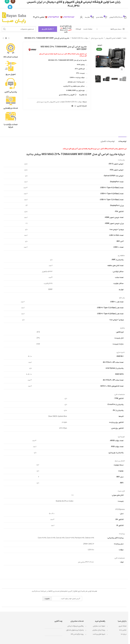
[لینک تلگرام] (10, 7)
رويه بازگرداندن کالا (77, 634)
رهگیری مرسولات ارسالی (76, 626)
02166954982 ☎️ (52, 17)
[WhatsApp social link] (75, 106)
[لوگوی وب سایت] (14, 17)
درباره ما (124, 634)
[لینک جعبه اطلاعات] (11, 51)
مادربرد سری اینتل (97, 38)
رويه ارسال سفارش (99, 630)
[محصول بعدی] (3, 38)
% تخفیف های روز (48, 29)
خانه (125, 38)
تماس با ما (123, 630)
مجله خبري (123, 626)
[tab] (122, 140)
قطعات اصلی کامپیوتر (113, 38)
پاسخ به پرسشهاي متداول (75, 630)
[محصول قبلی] (9, 38)
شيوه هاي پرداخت (99, 634)
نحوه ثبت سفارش (99, 626)
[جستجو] (19, 29)
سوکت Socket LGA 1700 (80, 38)
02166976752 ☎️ (67, 17)
